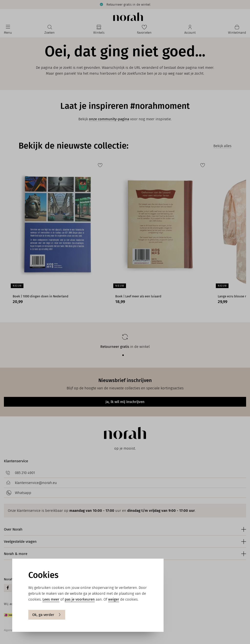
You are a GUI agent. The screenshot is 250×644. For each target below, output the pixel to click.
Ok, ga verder (47, 615)
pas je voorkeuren (80, 599)
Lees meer (51, 599)
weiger (114, 599)
